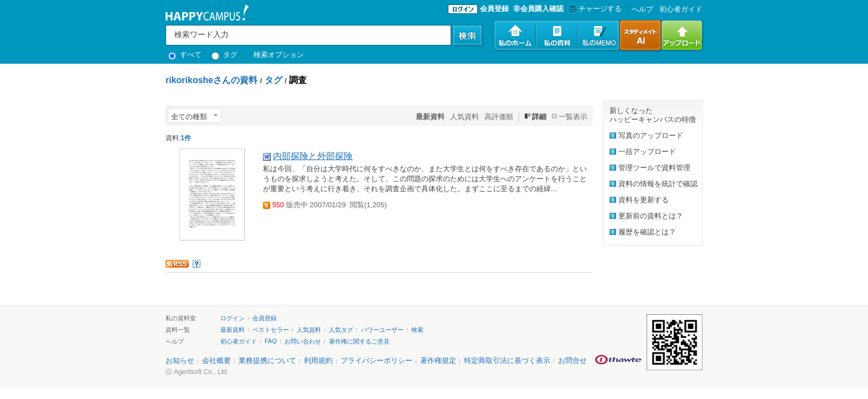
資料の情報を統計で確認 (658, 184)
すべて (185, 55)
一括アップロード (647, 152)
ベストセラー (271, 330)
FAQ (271, 341)
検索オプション (279, 55)
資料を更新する (644, 200)
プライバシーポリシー (376, 360)
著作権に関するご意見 (359, 341)
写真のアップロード (651, 135)
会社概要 (216, 360)
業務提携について (267, 360)
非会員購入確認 (538, 9)
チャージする (594, 9)
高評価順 (499, 117)
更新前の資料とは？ (651, 216)
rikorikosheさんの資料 (211, 80)
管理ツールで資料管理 (654, 168)
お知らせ (180, 360)
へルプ (642, 9)
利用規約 (318, 360)
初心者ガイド (681, 9)
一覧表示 (573, 117)
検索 (417, 330)
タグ (224, 55)
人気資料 (464, 117)
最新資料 (232, 330)
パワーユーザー (382, 330)
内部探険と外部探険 (313, 156)
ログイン (232, 318)
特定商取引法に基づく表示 (507, 360)
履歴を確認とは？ (647, 232)
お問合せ (572, 360)
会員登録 (494, 9)
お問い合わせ (303, 341)
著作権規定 (438, 360)
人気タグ (341, 330)
